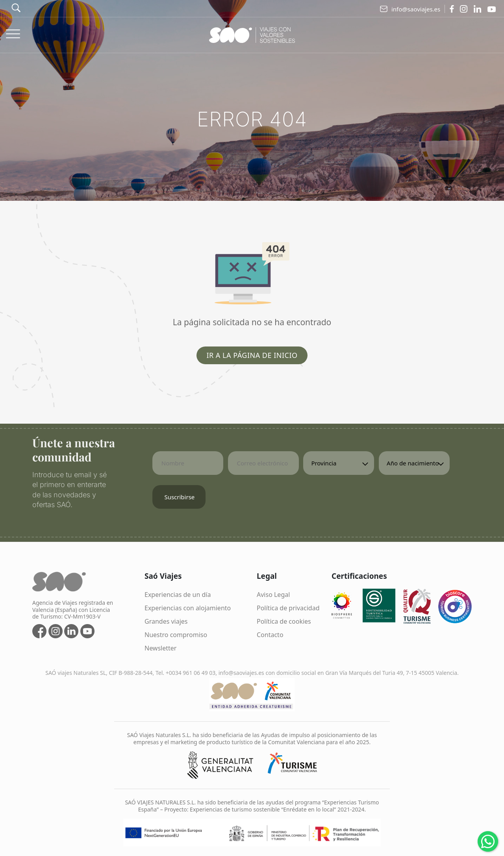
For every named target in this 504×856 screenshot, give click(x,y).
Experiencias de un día (178, 595)
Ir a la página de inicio (252, 355)
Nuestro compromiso (176, 635)
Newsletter (160, 648)
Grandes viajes (166, 621)
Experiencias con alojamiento (188, 608)
